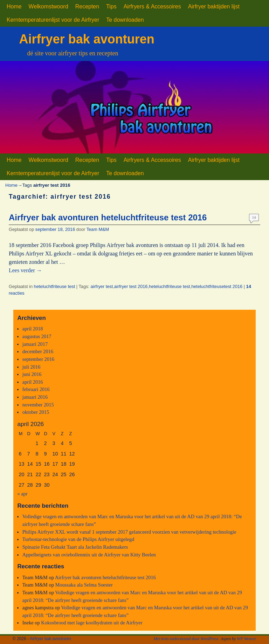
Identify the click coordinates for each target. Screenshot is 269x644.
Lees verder (25, 270)
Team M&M (98, 229)
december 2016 (38, 351)
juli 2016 (32, 367)
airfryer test (102, 286)
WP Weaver (247, 639)
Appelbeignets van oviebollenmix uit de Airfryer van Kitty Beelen (89, 555)
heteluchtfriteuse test (55, 286)
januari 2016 (35, 397)
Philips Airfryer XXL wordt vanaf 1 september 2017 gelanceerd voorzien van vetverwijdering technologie (129, 532)
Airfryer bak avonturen (87, 39)
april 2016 (33, 382)
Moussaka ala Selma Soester (84, 585)
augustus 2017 (37, 336)
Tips (111, 6)
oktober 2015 (36, 412)
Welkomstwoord (49, 6)
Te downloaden (125, 20)
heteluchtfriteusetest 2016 (217, 286)
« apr (22, 494)
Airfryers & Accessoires (152, 6)
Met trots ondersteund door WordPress (186, 639)
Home (14, 6)
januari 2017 (35, 344)
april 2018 (33, 329)
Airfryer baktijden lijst (214, 6)
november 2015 (38, 405)
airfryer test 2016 (131, 286)
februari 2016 (36, 389)
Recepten (87, 6)
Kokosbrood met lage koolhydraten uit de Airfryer (92, 623)
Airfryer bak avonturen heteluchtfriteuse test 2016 (108, 217)
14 (254, 217)
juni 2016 (32, 374)
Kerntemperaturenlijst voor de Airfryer (53, 20)
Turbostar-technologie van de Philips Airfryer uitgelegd (78, 539)
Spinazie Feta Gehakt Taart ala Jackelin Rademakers (75, 547)
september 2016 (39, 359)
